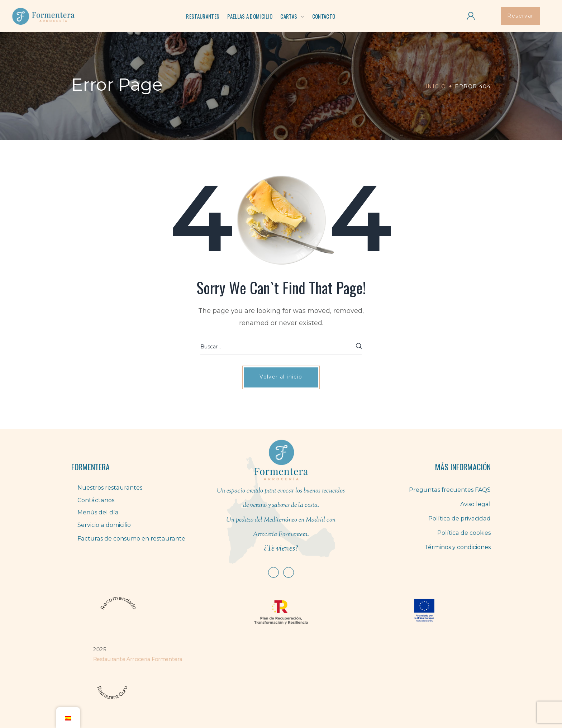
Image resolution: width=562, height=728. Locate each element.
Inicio (436, 86)
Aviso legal (476, 504)
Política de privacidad (460, 518)
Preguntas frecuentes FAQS (450, 490)
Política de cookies (464, 533)
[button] (520, 16)
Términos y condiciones (458, 547)
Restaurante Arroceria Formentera (137, 659)
